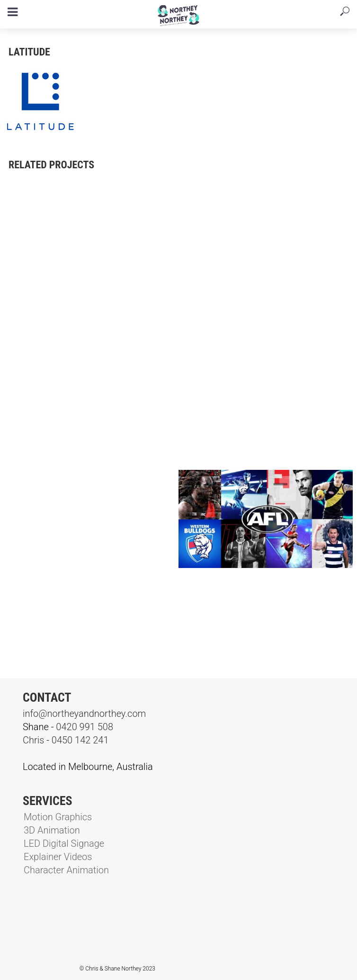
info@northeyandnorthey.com (84, 714)
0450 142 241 (80, 740)
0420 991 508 (85, 727)
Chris (33, 740)
